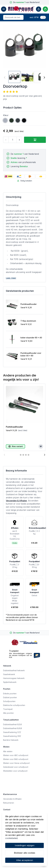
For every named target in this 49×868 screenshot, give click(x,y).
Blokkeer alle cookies (25, 853)
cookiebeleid (11, 838)
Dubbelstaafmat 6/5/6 (12, 724)
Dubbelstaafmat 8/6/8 (13, 728)
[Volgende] (44, 77)
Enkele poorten (10, 694)
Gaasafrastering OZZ (12, 732)
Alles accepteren (25, 860)
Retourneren (9, 803)
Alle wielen (8, 751)
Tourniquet (8, 709)
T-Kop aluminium (28, 321)
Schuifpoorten (9, 701)
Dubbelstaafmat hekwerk (14, 670)
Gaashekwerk (9, 674)
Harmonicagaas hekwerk (14, 678)
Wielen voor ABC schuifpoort (16, 755)
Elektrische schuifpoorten (14, 705)
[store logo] (21, 9)
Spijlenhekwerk (10, 682)
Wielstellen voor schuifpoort (15, 771)
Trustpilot (14, 651)
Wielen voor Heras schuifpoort (16, 763)
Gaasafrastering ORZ (12, 736)
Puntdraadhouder (29, 304)
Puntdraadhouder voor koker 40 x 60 (31, 354)
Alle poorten (8, 713)
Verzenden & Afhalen (16, 501)
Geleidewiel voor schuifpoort (16, 767)
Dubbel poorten (10, 697)
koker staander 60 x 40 (31, 338)
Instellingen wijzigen (25, 845)
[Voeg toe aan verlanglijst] (41, 446)
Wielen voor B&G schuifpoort (16, 759)
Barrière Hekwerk (11, 740)
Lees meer (11, 278)
